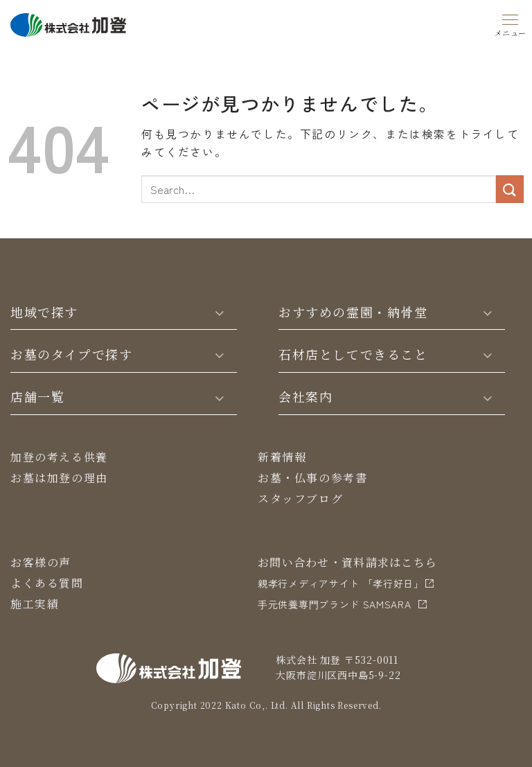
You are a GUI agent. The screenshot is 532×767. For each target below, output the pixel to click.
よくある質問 (47, 583)
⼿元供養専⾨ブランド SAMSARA (335, 604)
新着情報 (282, 457)
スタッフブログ (300, 499)
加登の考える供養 (59, 457)
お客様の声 (41, 562)
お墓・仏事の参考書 (312, 478)
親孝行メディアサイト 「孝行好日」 (341, 583)
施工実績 (35, 604)
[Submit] (510, 189)
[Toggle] (220, 312)
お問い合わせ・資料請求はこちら (347, 562)
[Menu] (511, 23)
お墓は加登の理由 (59, 478)
